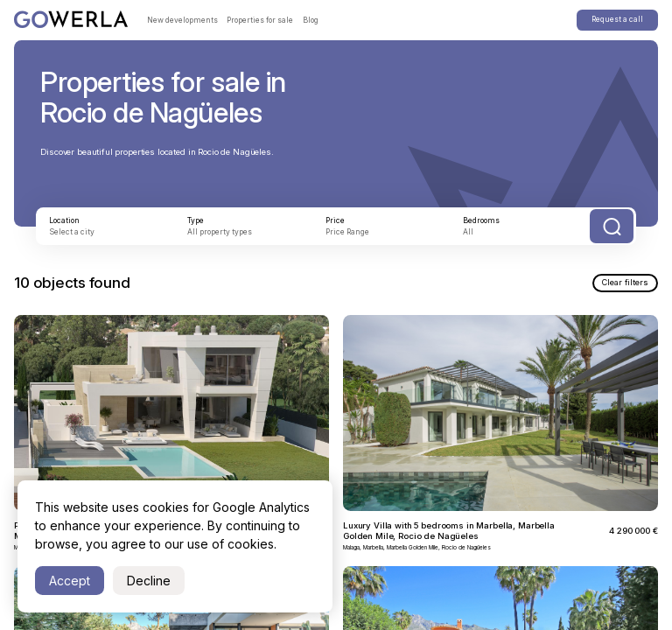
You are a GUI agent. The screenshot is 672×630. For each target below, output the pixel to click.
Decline (149, 581)
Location (65, 220)
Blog (311, 20)
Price (336, 220)
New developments (182, 20)
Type (196, 220)
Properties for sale (261, 20)
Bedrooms (482, 220)
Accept (70, 581)
